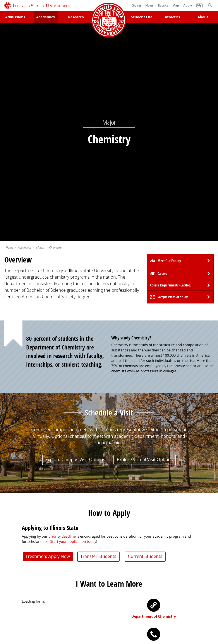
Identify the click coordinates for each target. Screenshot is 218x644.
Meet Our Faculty (169, 48)
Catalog (64, 542)
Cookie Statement (57, 610)
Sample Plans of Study (173, 84)
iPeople (171, 534)
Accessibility (110, 616)
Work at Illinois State (181, 527)
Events (117, 542)
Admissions (15, 17)
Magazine (119, 550)
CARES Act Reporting (140, 616)
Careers (162, 61)
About (203, 17)
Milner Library (16, 527)
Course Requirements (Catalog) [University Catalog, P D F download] (171, 73)
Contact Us (149, 602)
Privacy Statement (23, 610)
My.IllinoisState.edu (74, 527)
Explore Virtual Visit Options (145, 247)
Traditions (120, 557)
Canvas (64, 550)
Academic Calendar (20, 557)
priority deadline (62, 324)
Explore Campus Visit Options (75, 247)
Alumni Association (127, 527)
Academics (25, 35)
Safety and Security (20, 565)
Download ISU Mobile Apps (27, 573)
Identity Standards (90, 610)
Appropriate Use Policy (128, 610)
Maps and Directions (21, 542)
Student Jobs (68, 534)
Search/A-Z (13, 550)
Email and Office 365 (181, 542)
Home (9, 35)
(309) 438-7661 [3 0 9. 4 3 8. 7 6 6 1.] (154, 433)
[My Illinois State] (200, 8)
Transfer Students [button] (98, 344)
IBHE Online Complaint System (176, 610)
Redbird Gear (122, 534)
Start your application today (73, 329)
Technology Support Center (27, 534)
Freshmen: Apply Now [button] (48, 344)
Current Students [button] (145, 344)
